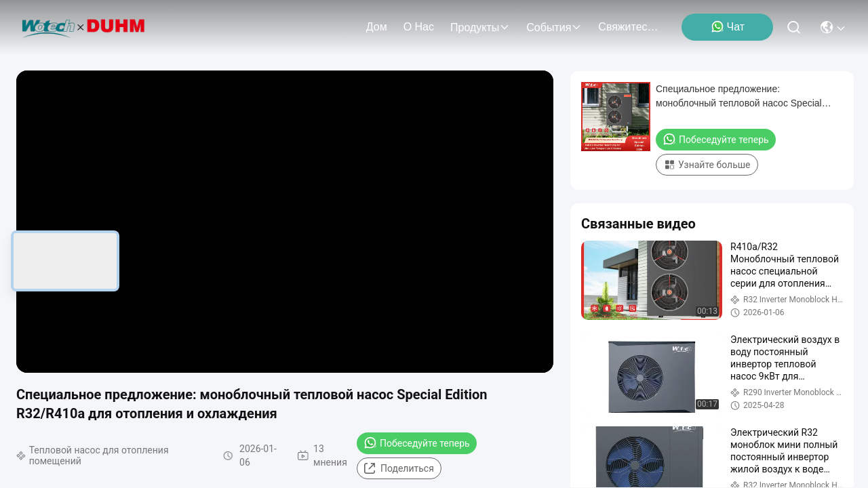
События (554, 27)
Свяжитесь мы (631, 27)
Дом (377, 27)
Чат (728, 26)
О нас (419, 27)
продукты (480, 27)
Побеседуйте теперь (417, 443)
